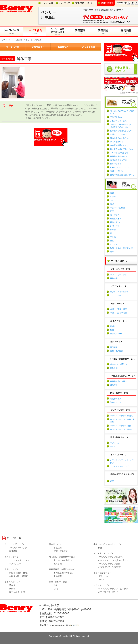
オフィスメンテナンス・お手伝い (113, 589)
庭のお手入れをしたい (119, 138)
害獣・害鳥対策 (117, 351)
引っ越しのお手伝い (118, 364)
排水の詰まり (116, 164)
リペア (113, 447)
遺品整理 (114, 385)
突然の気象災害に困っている (122, 175)
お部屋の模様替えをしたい (121, 131)
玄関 (112, 193)
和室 (112, 211)
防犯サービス (116, 402)
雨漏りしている (117, 171)
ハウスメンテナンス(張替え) (122, 416)
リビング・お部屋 (117, 208)
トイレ (113, 200)
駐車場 (113, 230)
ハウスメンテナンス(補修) (121, 426)
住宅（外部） (116, 226)
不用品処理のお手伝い (119, 381)
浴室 (112, 204)
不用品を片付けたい (118, 156)
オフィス (114, 244)
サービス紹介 (17, 40)
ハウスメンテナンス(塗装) (121, 429)
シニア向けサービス (118, 121)
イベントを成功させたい (120, 153)
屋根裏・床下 (116, 219)
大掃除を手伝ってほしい (120, 160)
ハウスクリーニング (118, 275)
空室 (112, 241)
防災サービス (116, 399)
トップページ (5, 40)
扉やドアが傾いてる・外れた (122, 149)
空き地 (113, 237)
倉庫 (112, 252)
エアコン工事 (116, 296)
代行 (112, 481)
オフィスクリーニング (119, 466)
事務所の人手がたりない (120, 145)
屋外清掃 (114, 278)
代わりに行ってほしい (119, 167)
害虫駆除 (114, 347)
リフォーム (28, 40)
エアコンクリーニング (119, 292)
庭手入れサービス (117, 334)
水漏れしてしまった (118, 134)
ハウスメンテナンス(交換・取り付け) (115, 560)
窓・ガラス (115, 215)
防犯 (56, 589)
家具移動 (114, 368)
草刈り (113, 326)
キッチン (114, 197)
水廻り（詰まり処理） (119, 313)
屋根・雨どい (116, 222)
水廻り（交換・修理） (119, 309)
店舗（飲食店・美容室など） (122, 248)
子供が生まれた (117, 117)
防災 (56, 585)
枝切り (113, 330)
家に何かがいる (117, 142)
